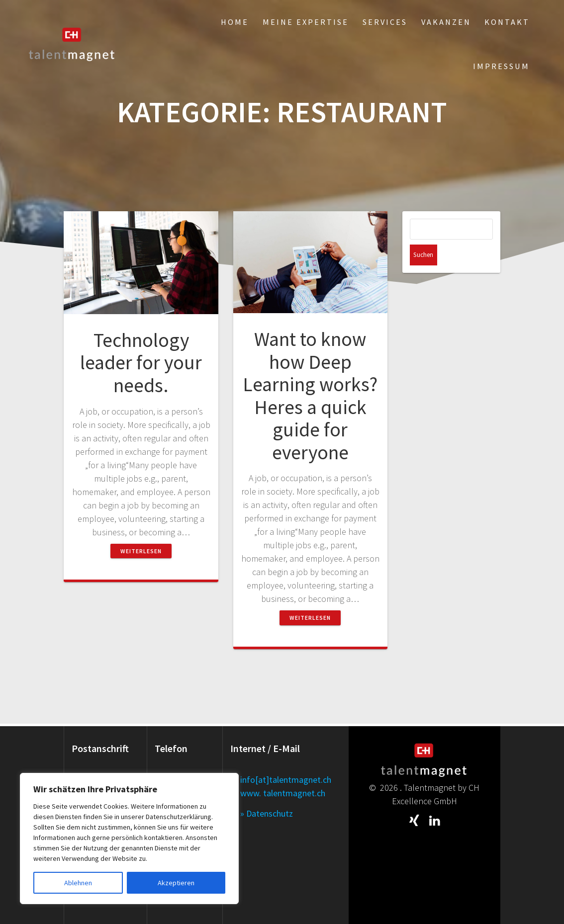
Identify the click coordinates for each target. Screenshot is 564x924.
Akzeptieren (176, 883)
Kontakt (507, 22)
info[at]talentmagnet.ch (286, 780)
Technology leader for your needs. (141, 363)
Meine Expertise (306, 22)
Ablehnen (78, 883)
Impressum (501, 66)
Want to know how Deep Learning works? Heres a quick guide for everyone (310, 396)
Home (235, 22)
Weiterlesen (141, 551)
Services (385, 22)
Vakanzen (446, 22)
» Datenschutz (267, 813)
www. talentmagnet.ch (283, 793)
